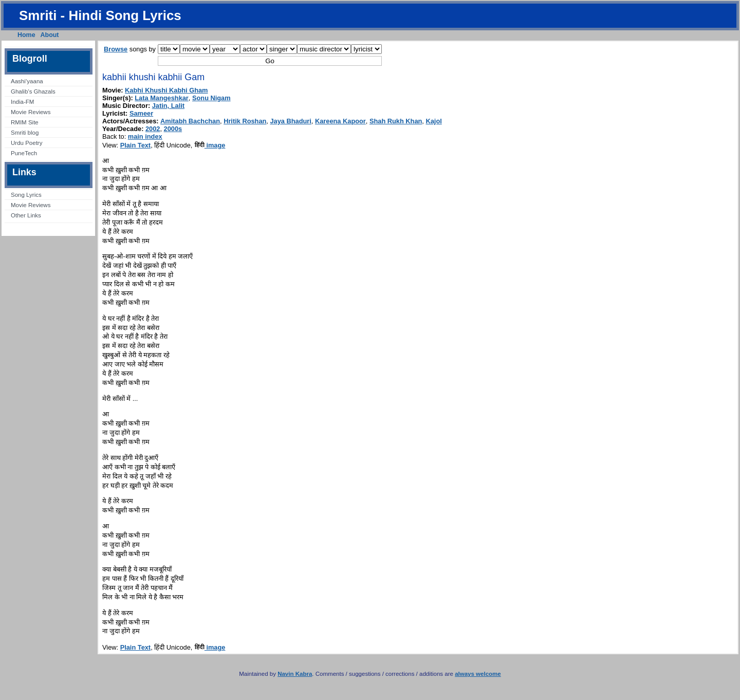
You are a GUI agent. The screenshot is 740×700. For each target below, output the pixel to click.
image (210, 145)
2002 (153, 129)
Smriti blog (25, 133)
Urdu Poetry (26, 143)
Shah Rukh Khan (396, 121)
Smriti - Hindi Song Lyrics (100, 15)
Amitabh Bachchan (190, 121)
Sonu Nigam (211, 98)
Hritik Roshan (245, 121)
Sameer (141, 113)
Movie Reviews (31, 112)
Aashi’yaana (27, 81)
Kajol (433, 121)
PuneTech (24, 153)
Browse (116, 49)
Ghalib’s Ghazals (33, 91)
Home (26, 35)
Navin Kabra (295, 674)
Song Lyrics (26, 195)
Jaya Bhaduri (290, 121)
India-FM (22, 102)
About (50, 35)
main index (145, 136)
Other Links (26, 215)
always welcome (478, 674)
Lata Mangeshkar (162, 98)
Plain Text (136, 145)
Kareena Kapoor (340, 121)
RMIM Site (25, 122)
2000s (173, 129)
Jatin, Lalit (168, 106)
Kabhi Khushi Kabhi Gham (166, 90)
